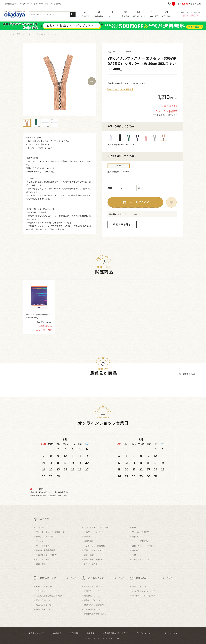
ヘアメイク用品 (43, 559)
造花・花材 (89, 555)
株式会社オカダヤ (37, 633)
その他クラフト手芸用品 (46, 555)
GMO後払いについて (93, 609)
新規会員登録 (11, 4)
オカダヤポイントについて (143, 591)
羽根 (134, 555)
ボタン (135, 537)
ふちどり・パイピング (94, 532)
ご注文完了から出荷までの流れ (49, 596)
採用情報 (74, 633)
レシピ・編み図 (91, 564)
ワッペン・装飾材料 (141, 532)
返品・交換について (45, 609)
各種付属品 (89, 541)
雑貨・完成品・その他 (94, 559)
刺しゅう (136, 550)
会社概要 (57, 633)
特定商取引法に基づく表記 (115, 633)
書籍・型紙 (41, 564)
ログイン (25, 4)
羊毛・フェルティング (94, 550)
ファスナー (41, 541)
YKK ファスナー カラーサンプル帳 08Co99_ (39, 316)
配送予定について (92, 596)
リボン (87, 537)
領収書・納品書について (94, 587)
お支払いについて (44, 605)
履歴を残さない (189, 374)
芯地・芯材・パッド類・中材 (96, 528)
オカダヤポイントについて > (165, 115)
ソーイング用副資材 (141, 541)
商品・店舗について (141, 587)
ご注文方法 (41, 591)
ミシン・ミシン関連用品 (94, 546)
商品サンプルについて (94, 600)
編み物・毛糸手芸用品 (46, 550)
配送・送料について (45, 600)
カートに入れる (140, 202)
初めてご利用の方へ (45, 587)
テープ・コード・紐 (45, 537)
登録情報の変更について (94, 605)
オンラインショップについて (144, 596)
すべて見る (71, 578)
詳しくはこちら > (132, 214)
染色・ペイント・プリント (143, 546)
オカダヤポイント (41, 4)
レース (135, 528)
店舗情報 (51, 495)
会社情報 (57, 4)
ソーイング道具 (43, 546)
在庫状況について (92, 591)
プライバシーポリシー (146, 633)
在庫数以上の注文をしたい (95, 614)
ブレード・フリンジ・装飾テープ (50, 532)
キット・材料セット (141, 559)
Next (92, 81)
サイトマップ (171, 633)
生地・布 (40, 528)
